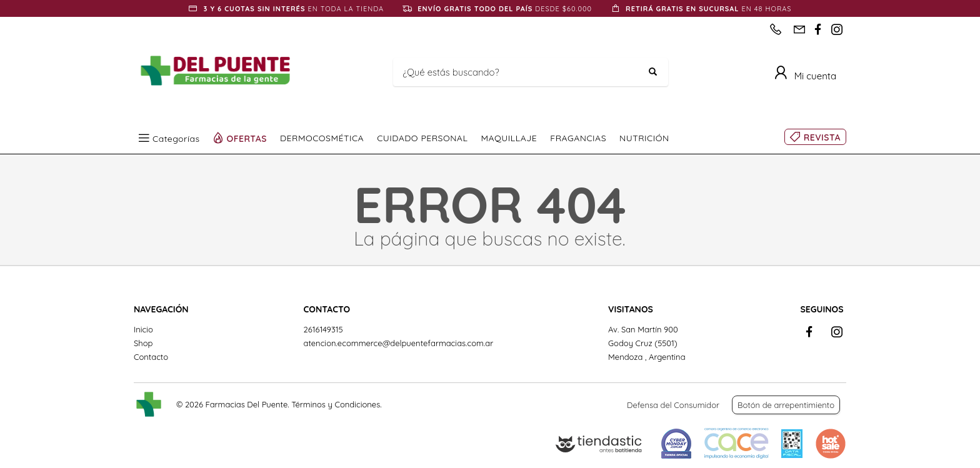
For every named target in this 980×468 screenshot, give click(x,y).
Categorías (176, 138)
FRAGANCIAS (578, 138)
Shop (143, 343)
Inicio (143, 329)
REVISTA (822, 137)
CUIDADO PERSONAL (422, 138)
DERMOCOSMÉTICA (322, 138)
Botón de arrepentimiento (786, 405)
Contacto (151, 357)
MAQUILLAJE (509, 138)
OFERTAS (247, 138)
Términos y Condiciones (336, 404)
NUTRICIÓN (644, 138)
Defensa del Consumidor (673, 405)
